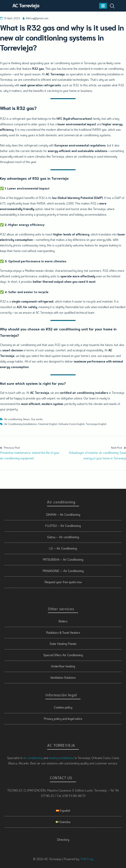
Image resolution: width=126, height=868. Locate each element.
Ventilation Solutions (63, 677)
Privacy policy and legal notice (63, 719)
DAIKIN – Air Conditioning (63, 514)
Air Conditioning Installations (21, 424)
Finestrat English (48, 424)
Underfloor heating (63, 666)
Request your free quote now (63, 582)
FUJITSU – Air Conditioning (63, 526)
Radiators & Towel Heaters (63, 632)
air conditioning (33, 758)
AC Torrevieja (26, 5)
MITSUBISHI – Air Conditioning (63, 559)
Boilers (63, 621)
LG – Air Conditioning (63, 548)
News (26, 419)
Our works (37, 419)
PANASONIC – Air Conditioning (63, 571)
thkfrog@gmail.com (37, 18)
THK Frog (87, 859)
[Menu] (103, 6)
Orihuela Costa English (71, 424)
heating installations (61, 758)
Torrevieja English (96, 424)
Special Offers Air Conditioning (63, 655)
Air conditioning (13, 419)
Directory (63, 839)
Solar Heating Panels (63, 644)
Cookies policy (63, 707)
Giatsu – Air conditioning (63, 537)
